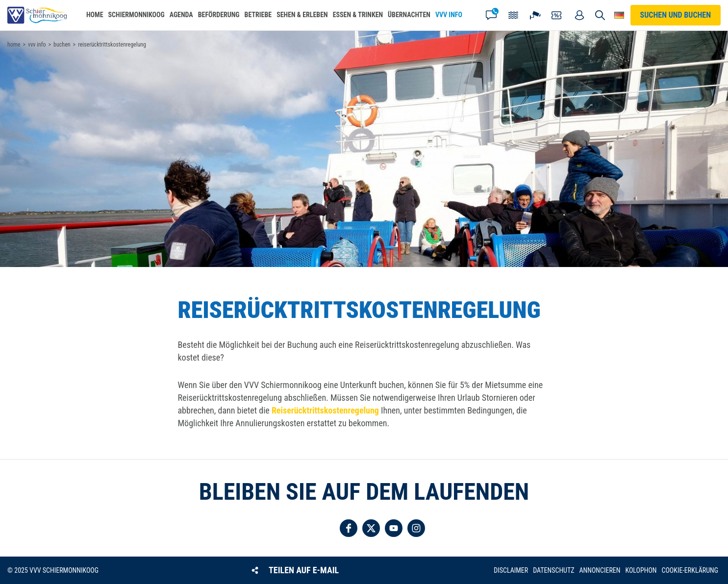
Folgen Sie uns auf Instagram (416, 528)
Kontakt (491, 15)
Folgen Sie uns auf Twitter (371, 528)
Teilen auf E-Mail (304, 570)
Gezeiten (513, 15)
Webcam (535, 15)
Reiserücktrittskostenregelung (325, 410)
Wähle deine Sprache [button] (619, 15)
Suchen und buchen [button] (600, 15)
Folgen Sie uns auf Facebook (349, 528)
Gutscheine (557, 15)
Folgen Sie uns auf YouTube (394, 528)
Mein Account (579, 15)
